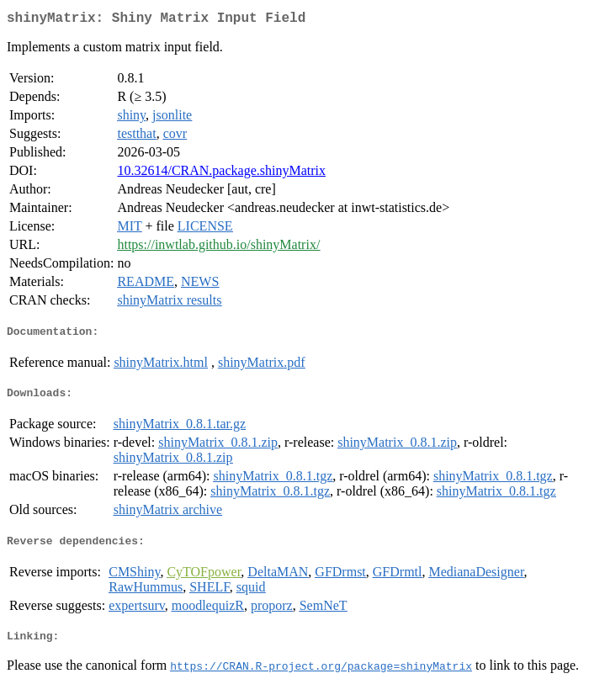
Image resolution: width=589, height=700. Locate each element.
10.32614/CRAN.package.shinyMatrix (221, 174)
